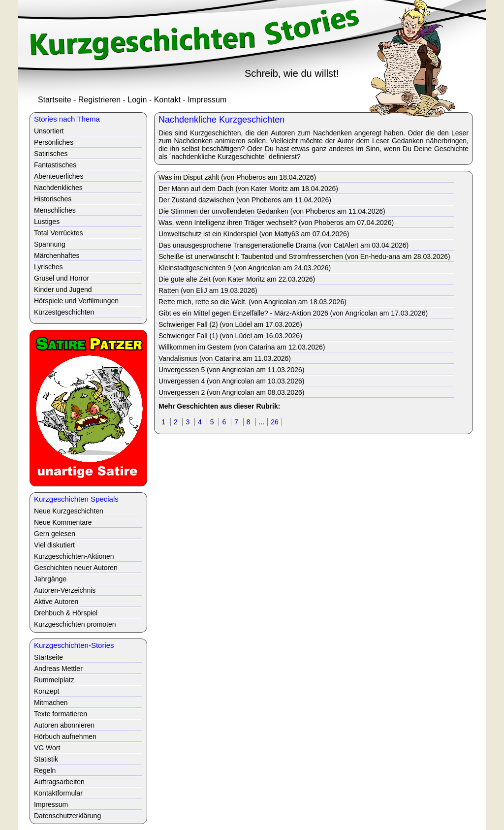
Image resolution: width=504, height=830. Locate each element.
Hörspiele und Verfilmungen (76, 301)
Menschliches (55, 210)
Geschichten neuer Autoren (76, 568)
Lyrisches (48, 267)
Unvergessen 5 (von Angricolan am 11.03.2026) (232, 370)
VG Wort (47, 748)
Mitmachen (51, 702)
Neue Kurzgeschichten (69, 511)
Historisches (53, 199)
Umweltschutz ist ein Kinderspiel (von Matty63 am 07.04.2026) (254, 234)
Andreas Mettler (58, 669)
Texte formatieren (61, 714)
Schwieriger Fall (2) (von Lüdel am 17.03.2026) (230, 324)
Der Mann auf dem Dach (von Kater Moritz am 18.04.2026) (248, 189)
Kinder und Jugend (63, 289)
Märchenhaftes (57, 255)
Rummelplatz (54, 680)
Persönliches (54, 142)
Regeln (45, 770)
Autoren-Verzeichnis (65, 590)
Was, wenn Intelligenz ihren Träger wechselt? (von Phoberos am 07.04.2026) (276, 223)
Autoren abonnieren (64, 725)
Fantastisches (55, 165)
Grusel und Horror (62, 278)
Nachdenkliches (58, 188)
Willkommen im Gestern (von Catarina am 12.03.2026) (242, 347)
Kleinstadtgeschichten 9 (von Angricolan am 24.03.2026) (245, 268)
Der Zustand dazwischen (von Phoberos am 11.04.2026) (245, 200)
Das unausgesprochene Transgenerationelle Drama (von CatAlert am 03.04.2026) (283, 245)
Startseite (55, 100)
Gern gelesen (55, 534)
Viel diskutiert (54, 545)
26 (275, 422)
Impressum (207, 100)
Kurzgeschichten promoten (75, 624)
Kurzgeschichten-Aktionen (74, 556)
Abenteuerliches (59, 176)
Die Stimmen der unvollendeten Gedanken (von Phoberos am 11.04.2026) (272, 211)
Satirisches (51, 154)
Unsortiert (49, 131)
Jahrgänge (50, 579)
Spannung (50, 244)
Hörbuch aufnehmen (65, 736)
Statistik (46, 759)
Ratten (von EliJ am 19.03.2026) (208, 290)
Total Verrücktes (59, 233)
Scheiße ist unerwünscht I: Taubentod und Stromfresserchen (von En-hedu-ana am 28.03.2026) (304, 256)
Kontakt (167, 100)
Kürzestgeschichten (64, 312)
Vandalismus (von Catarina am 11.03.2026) (225, 358)
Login (137, 100)
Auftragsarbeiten (59, 782)
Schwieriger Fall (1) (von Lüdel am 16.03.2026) (230, 336)
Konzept (47, 691)
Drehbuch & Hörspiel (66, 613)
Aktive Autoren (56, 602)
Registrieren (99, 100)
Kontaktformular (58, 793)
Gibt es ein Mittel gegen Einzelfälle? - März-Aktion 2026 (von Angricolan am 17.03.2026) (293, 313)
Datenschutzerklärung (67, 816)
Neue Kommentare (63, 522)
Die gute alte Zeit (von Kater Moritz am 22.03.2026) (237, 279)
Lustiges (47, 222)
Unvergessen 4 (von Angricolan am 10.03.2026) (232, 381)
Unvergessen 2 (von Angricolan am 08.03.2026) (232, 392)
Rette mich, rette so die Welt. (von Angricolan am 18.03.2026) (252, 302)
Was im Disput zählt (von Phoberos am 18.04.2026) (237, 177)
